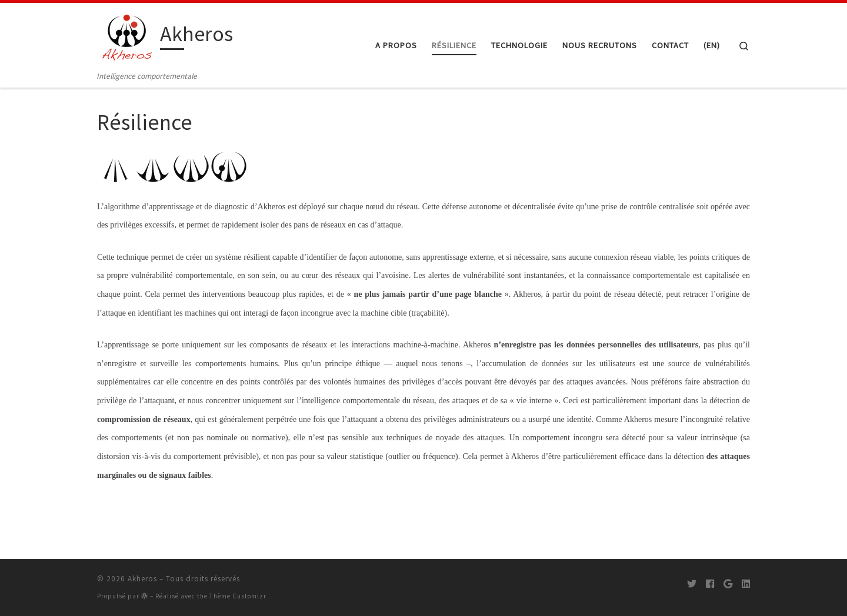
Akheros (142, 579)
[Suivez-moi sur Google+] (728, 584)
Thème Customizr (238, 596)
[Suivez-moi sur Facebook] (710, 584)
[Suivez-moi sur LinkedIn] (746, 584)
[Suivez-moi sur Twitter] (692, 584)
